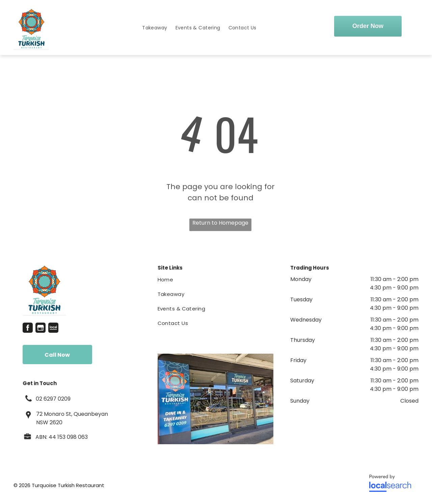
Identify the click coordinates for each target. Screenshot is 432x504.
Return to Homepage (220, 223)
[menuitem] (155, 28)
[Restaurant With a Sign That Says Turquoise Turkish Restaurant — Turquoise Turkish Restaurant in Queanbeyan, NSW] (215, 399)
